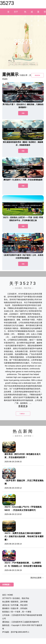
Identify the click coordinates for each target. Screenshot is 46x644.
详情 (23, 113)
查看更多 (23, 406)
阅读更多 (38, 75)
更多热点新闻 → (37, 578)
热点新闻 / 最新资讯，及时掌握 (15, 602)
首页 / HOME (8, 595)
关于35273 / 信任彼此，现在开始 (16, 598)
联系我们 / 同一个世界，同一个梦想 (17, 612)
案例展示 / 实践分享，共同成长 (15, 608)
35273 (7, 3)
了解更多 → (23, 414)
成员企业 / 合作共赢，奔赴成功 (15, 605)
